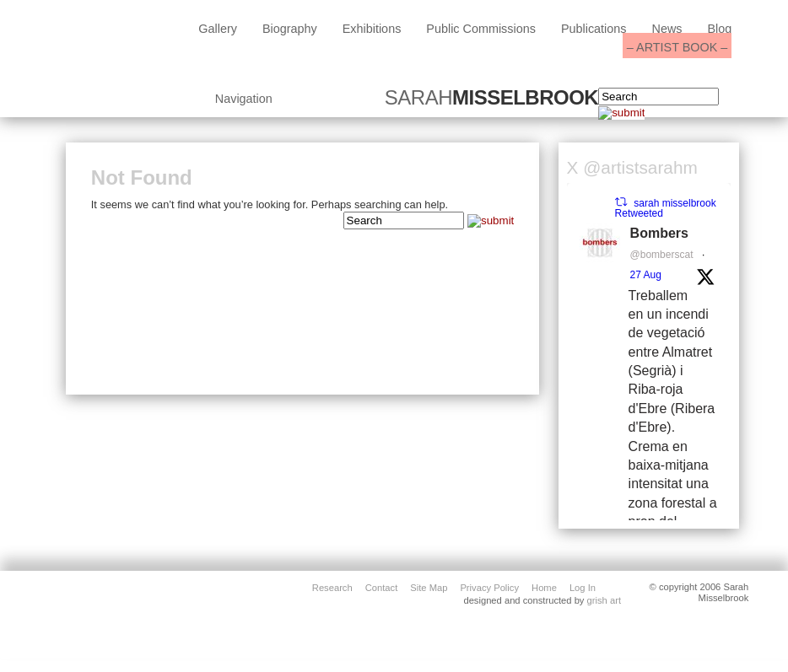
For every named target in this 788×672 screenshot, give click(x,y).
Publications (594, 29)
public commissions (481, 29)
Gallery (218, 29)
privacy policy (489, 587)
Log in (583, 587)
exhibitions (372, 29)
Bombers (659, 233)
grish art (604, 600)
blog (719, 29)
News (667, 29)
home (544, 587)
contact (382, 587)
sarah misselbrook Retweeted (666, 208)
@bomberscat (662, 255)
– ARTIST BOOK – (677, 47)
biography (290, 29)
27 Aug (646, 275)
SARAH (491, 98)
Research (332, 587)
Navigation (244, 99)
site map (429, 587)
